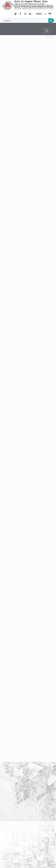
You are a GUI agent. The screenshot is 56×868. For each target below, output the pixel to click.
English (39, 14)
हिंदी (50, 14)
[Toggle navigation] (47, 30)
